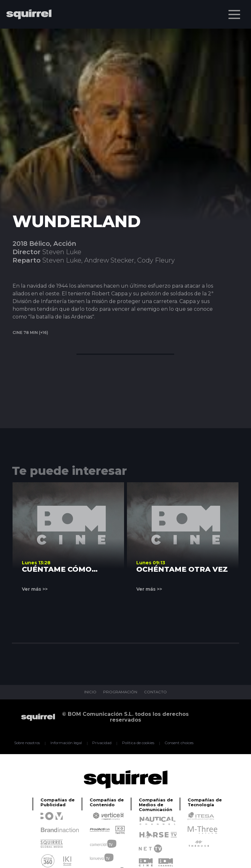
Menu (235, 11)
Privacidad (102, 743)
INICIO (89, 692)
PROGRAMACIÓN (120, 692)
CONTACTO (156, 692)
